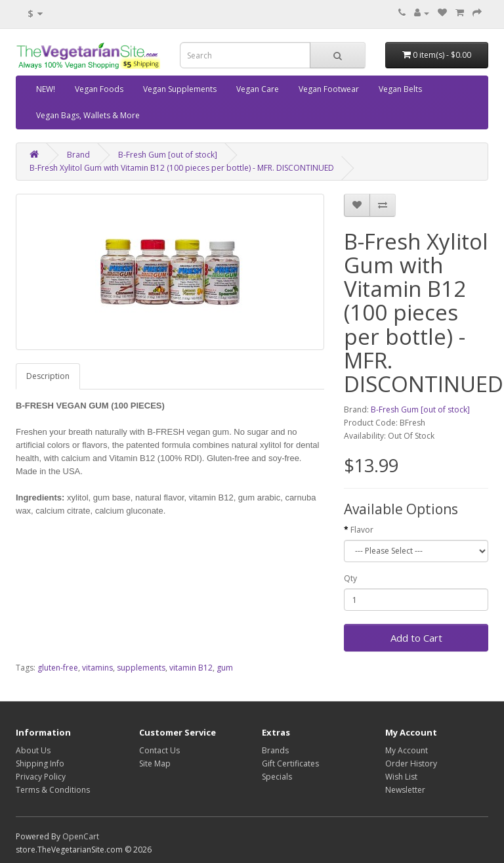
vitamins (97, 668)
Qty (350, 578)
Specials (277, 777)
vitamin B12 (191, 668)
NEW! (46, 89)
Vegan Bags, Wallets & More (88, 115)
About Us (33, 750)
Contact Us (159, 750)
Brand (78, 155)
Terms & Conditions (53, 790)
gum (225, 668)
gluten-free (58, 668)
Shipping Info (40, 763)
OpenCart (81, 836)
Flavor (362, 530)
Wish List (401, 777)
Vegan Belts (400, 89)
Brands (275, 750)
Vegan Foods (99, 89)
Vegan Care (258, 89)
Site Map (155, 763)
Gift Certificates (290, 763)
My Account (407, 750)
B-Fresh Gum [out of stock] (168, 155)
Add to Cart (416, 638)
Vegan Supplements (180, 89)
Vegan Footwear (329, 89)
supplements (141, 668)
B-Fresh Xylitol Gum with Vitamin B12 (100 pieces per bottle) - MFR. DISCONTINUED (182, 168)
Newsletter (405, 790)
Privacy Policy (41, 777)
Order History (411, 763)
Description (48, 376)
